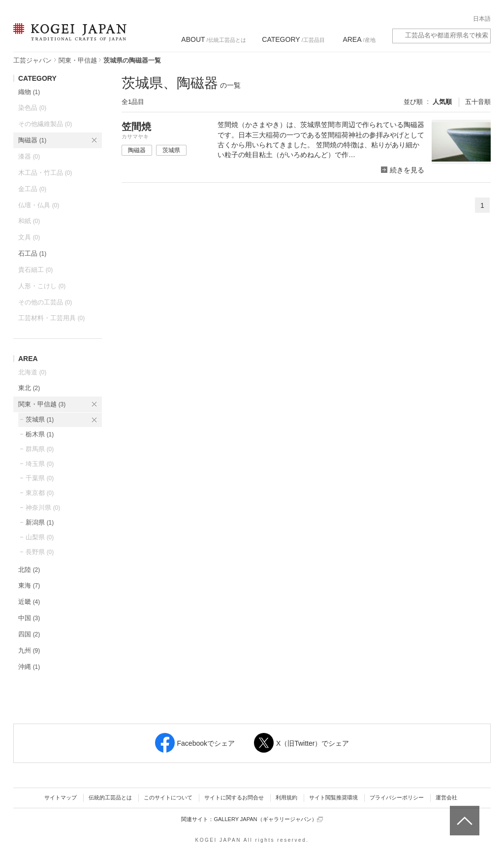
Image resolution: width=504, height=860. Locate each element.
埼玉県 (40, 464)
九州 (29, 650)
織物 (29, 92)
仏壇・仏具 (39, 205)
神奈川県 (43, 508)
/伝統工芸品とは (213, 39)
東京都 (40, 493)
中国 (29, 618)
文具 (29, 237)
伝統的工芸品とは (110, 797)
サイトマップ (61, 797)
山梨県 (40, 537)
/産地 (359, 39)
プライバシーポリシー (397, 797)
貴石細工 (35, 270)
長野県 (40, 552)
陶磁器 (32, 140)
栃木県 (40, 434)
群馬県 (40, 449)
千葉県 (40, 478)
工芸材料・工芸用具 (51, 318)
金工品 (32, 189)
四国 (29, 634)
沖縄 (29, 667)
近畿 (29, 602)
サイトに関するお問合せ (234, 797)
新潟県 (40, 522)
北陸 (29, 570)
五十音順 (478, 102)
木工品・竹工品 (45, 173)
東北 (29, 388)
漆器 (29, 156)
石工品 (32, 253)
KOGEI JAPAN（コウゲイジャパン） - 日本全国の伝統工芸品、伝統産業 (68, 38)
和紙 (29, 221)
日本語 (482, 19)
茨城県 (40, 419)
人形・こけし (42, 286)
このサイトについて (168, 797)
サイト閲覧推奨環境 (333, 797)
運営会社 (446, 797)
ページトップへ (463, 813)
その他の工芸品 (45, 302)
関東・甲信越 (78, 60)
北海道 (32, 372)
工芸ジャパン (32, 60)
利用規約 (286, 797)
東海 (29, 585)
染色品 (32, 108)
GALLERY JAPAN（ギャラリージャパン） (268, 819)
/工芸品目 (293, 39)
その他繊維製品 (45, 124)
